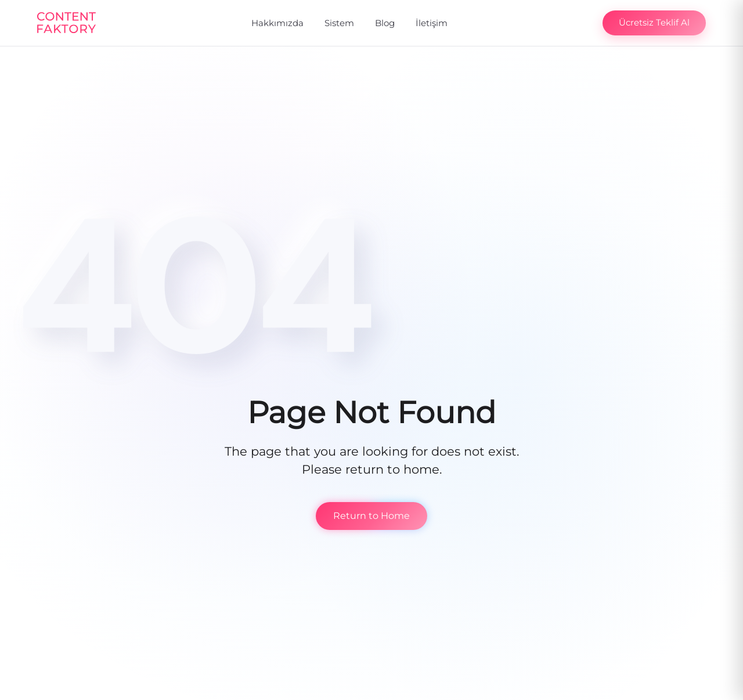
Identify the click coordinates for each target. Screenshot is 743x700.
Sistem (339, 23)
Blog (385, 23)
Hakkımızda (277, 23)
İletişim (432, 23)
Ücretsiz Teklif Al (654, 22)
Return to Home (371, 516)
